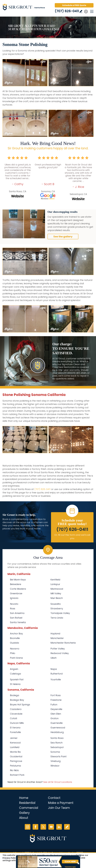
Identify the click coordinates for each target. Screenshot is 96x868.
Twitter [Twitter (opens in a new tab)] (43, 827)
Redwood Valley (60, 653)
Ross (13, 608)
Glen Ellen (56, 714)
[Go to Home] (24, 7)
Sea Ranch (56, 743)
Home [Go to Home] (24, 798)
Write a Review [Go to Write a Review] (81, 11)
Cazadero (16, 709)
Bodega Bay (17, 700)
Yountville (56, 679)
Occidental (16, 756)
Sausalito (56, 604)
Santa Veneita (18, 622)
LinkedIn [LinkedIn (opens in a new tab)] (59, 827)
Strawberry (57, 608)
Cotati (13, 718)
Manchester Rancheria (63, 643)
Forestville (15, 732)
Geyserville (56, 709)
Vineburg (56, 761)
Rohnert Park (17, 775)
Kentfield (55, 580)
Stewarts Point (58, 756)
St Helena (15, 684)
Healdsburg (57, 732)
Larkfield (15, 747)
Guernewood (58, 728)
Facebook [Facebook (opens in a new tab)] (35, 827)
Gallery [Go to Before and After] (24, 813)
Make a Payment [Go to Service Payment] (61, 803)
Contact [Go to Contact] (54, 798)
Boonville (15, 638)
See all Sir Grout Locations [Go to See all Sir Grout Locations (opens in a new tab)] (58, 782)
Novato (14, 604)
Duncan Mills (17, 723)
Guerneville (57, 723)
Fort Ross (56, 695)
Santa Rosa (57, 738)
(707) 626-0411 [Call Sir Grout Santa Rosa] (67, 11)
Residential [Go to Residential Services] (27, 803)
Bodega (15, 695)
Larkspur (55, 584)
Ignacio (14, 598)
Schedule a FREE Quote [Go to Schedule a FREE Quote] (74, 5)
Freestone (56, 700)
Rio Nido (14, 770)
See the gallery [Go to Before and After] (63, 237)
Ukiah (53, 658)
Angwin (14, 669)
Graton (54, 718)
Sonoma (55, 752)
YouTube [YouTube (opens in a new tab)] (51, 827)
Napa (54, 669)
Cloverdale (16, 714)
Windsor (55, 766)
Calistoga (15, 674)
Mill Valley (56, 593)
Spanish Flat (17, 679)
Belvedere (16, 584)
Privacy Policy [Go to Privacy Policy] (10, 858)
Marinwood (57, 589)
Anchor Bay (16, 634)
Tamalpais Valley (60, 613)
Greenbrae (16, 593)
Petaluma (15, 766)
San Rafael (16, 618)
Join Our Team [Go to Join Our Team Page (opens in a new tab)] (59, 808)
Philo (13, 653)
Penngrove (16, 761)
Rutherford (57, 674)
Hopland (55, 634)
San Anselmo (17, 613)
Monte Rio (15, 752)
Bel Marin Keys (18, 580)
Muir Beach (57, 598)
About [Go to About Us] (24, 818)
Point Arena (16, 658)
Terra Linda (57, 618)
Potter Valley (58, 649)
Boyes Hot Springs (20, 705)
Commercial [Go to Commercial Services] (29, 808)
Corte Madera (18, 589)
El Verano (15, 728)
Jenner (14, 738)
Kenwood (15, 743)
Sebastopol (57, 747)
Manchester (57, 638)
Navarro (15, 649)
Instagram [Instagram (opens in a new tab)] (28, 827)
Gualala (14, 643)
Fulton (54, 705)
